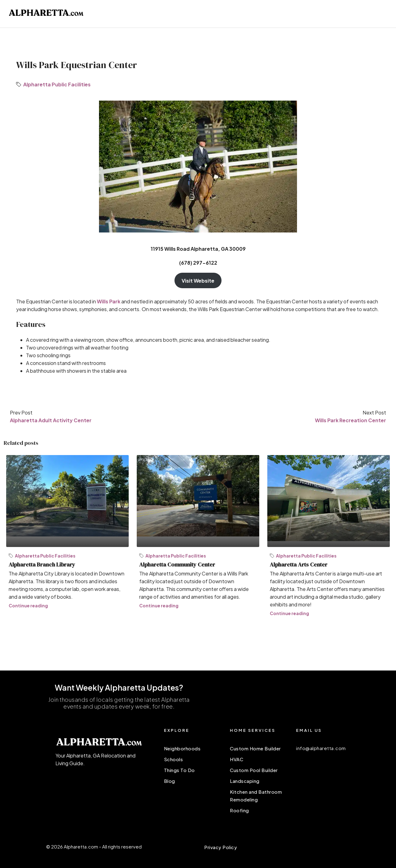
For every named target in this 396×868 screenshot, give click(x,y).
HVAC (237, 759)
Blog (170, 781)
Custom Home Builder (255, 748)
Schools (174, 759)
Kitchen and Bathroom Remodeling (256, 796)
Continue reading (28, 605)
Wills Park (109, 301)
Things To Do (179, 770)
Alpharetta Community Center (177, 564)
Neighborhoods (182, 748)
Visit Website (198, 281)
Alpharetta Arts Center (299, 564)
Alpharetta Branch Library (42, 564)
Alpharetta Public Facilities (57, 84)
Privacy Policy (221, 847)
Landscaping (245, 781)
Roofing (239, 810)
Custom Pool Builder (254, 770)
